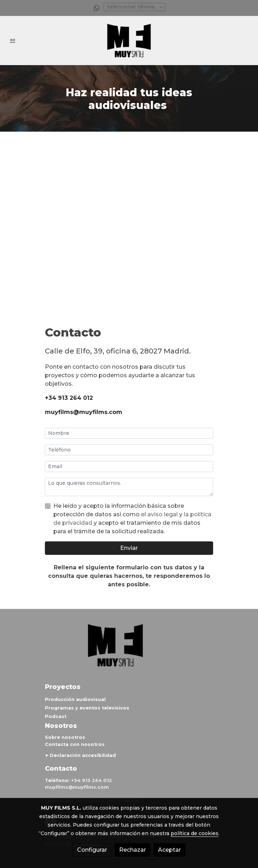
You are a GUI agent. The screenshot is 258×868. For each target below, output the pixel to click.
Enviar (129, 548)
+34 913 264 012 (69, 398)
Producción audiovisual (75, 699)
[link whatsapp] (97, 8)
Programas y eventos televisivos (87, 708)
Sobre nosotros (65, 737)
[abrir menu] (13, 41)
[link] (129, 41)
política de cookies (195, 833)
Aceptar (169, 850)
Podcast (56, 716)
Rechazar (133, 850)
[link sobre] (129, 649)
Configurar (92, 850)
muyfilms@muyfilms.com (84, 412)
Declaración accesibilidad (83, 755)
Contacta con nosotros (75, 744)
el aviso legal (160, 514)
